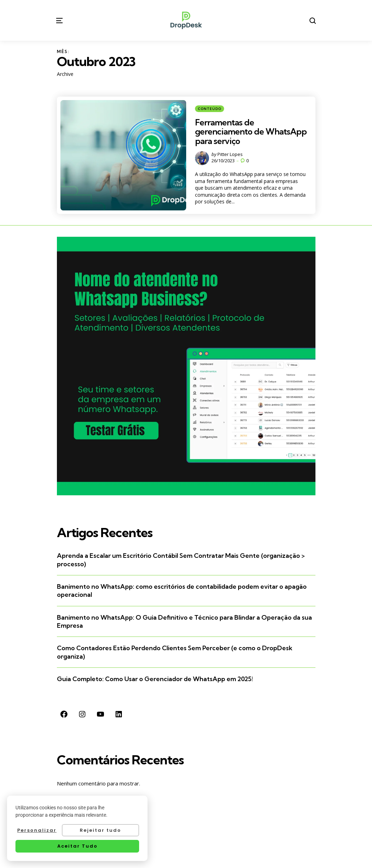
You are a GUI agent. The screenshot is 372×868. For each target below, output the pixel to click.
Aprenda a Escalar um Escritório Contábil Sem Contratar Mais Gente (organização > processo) (181, 560)
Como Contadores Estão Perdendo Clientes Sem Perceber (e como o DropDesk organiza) (175, 652)
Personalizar (37, 830)
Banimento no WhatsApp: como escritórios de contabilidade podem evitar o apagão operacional (182, 590)
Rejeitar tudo (100, 830)
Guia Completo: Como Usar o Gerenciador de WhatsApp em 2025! (155, 679)
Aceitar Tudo (77, 846)
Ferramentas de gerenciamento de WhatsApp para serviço (251, 132)
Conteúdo (210, 109)
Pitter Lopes (230, 154)
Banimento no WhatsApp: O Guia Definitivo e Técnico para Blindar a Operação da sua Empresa (184, 621)
